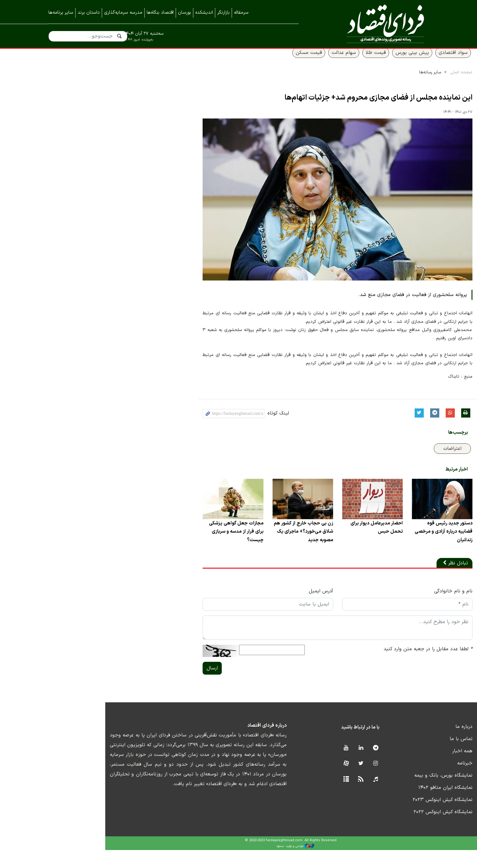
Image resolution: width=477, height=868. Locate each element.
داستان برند (89, 13)
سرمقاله (241, 13)
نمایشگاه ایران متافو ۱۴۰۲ (402, 806)
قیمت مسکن (265, 60)
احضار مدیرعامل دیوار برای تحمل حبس (329, 545)
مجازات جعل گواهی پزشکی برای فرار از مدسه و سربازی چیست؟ (182, 549)
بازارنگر (223, 13)
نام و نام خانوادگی (409, 609)
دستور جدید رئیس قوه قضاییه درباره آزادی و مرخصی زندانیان (398, 545)
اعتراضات (409, 464)
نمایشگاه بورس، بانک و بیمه (400, 793)
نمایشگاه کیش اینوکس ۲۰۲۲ (399, 830)
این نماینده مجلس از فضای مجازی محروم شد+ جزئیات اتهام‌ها (335, 105)
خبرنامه (421, 781)
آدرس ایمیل (270, 609)
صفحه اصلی (418, 80)
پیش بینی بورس (368, 60)
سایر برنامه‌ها (61, 13)
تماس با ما (417, 757)
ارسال (155, 686)
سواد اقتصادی (409, 60)
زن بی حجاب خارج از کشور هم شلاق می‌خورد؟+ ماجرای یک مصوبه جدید (252, 549)
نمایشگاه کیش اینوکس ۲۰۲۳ (399, 818)
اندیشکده (204, 13)
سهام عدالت (300, 60)
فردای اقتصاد (372, 24)
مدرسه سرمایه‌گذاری (123, 13)
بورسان (185, 13)
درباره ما (420, 745)
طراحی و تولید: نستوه (243, 864)
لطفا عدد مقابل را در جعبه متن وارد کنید (384, 667)
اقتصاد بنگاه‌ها (160, 13)
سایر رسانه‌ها (386, 80)
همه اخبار (418, 769)
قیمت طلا (332, 60)
